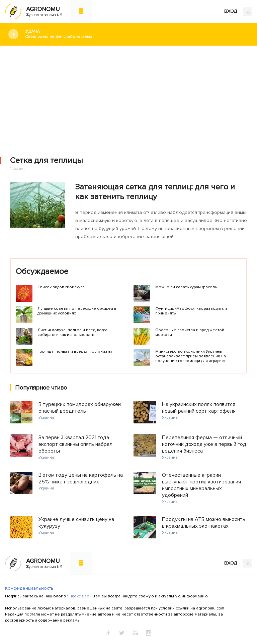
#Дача (136, 34)
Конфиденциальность (29, 588)
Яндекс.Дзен (79, 596)
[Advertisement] (128, 96)
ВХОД (238, 12)
